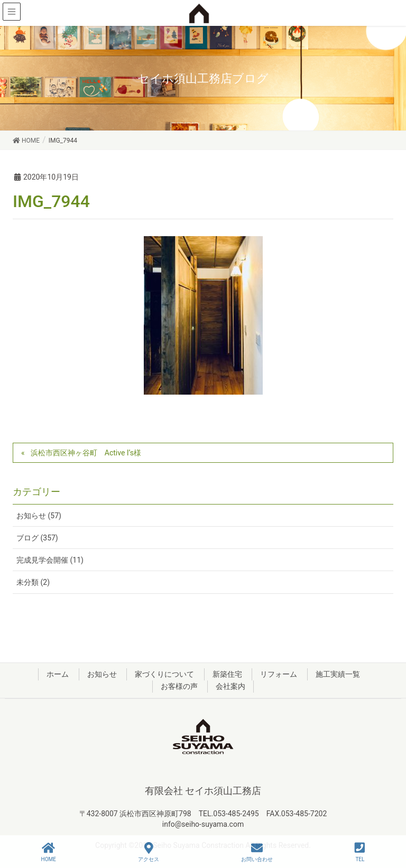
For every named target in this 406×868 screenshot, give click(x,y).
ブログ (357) (37, 538)
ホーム (58, 674)
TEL (360, 852)
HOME (49, 852)
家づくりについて (164, 674)
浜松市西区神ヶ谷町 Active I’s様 (86, 453)
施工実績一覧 (338, 674)
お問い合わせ (257, 852)
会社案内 (230, 686)
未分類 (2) (33, 582)
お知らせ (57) (39, 516)
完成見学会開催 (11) (50, 560)
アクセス (149, 852)
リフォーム (279, 674)
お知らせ (102, 674)
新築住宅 (227, 674)
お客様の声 (179, 686)
